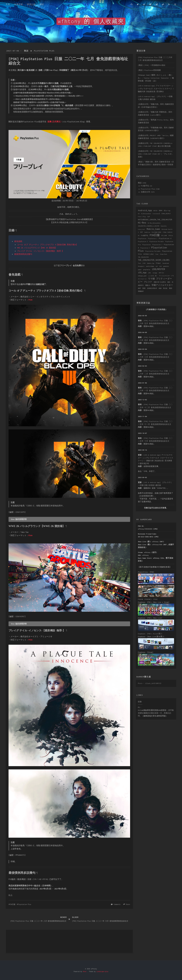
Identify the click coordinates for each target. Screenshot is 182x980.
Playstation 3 (157, 245)
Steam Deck (164, 254)
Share (128, 904)
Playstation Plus (44, 51)
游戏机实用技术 (152, 288)
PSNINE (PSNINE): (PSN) (148, 599)
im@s (149, 273)
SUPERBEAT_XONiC (149, 254)
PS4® (30, 300)
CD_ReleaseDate (146, 214)
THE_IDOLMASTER (143, 257)
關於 (42, 4)
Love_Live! (141, 229)
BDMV (161, 211)
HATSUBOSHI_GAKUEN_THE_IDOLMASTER (155, 220)
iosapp (155, 273)
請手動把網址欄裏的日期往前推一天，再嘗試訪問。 (156, 713)
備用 (154, 552)
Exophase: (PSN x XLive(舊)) (150, 634)
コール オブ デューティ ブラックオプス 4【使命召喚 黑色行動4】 (47, 245)
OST (141, 232)
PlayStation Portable (157, 242)
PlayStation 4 (165, 238)
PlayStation (142, 239)
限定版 (165, 288)
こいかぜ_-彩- (153, 276)
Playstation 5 (145, 248)
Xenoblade (166, 263)
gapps (140, 270)
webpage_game (142, 276)
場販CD (148, 285)
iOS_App (142, 272)
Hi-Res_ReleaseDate (154, 223)
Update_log (151, 263)
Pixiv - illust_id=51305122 (150, 683)
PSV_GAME (164, 236)
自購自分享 (145, 192)
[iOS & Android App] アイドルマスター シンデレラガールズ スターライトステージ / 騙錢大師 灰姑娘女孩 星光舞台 (156, 89)
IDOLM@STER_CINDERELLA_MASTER (149, 226)
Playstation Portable (153, 251)
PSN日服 (12, 904)
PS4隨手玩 (145, 186)
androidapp (150, 266)
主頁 (8, 4)
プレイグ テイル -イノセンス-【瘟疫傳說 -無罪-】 (40, 251)
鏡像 (140, 702)
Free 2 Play (142, 217)
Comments (117, 904)
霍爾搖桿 (141, 291)
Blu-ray (167, 211)
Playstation (147, 245)
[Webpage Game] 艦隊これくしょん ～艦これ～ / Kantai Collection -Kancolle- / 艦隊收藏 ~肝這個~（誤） (156, 78)
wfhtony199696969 (145, 529)
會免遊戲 (18, 241)
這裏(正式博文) (54, 122)
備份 (169, 282)
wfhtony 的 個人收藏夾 (91, 21)
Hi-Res (142, 223)
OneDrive (147, 232)
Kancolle (164, 226)
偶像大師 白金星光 (160, 282)
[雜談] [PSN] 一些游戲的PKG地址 (152, 65)
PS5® (30, 640)
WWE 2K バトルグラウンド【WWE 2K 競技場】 (37, 248)
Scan (157, 254)
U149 (144, 263)
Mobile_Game (153, 229)
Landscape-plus (102, 971)
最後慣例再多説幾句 (23, 254)
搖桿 (139, 288)
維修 (160, 288)
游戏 (144, 288)
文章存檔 (18, 4)
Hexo (85, 971)
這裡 (161, 508)
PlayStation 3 (152, 239)
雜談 (26, 51)
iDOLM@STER (158, 269)
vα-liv (161, 273)
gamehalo (166, 266)
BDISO (155, 211)
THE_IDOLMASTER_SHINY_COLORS (154, 260)
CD (139, 214)
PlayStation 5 (143, 242)
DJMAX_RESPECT (166, 214)
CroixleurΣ (156, 214)
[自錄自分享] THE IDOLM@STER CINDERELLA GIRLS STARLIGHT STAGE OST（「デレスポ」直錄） (156, 154)
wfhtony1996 (157, 545)
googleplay (147, 270)
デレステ (148, 282)
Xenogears (141, 266)
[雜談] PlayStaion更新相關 (149, 70)
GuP (149, 217)
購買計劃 (31, 4)
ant (157, 266)
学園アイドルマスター (162, 285)
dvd (160, 266)
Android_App (145, 210)
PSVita (171, 236)
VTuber (158, 263)
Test (139, 263)
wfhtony (155, 542)
